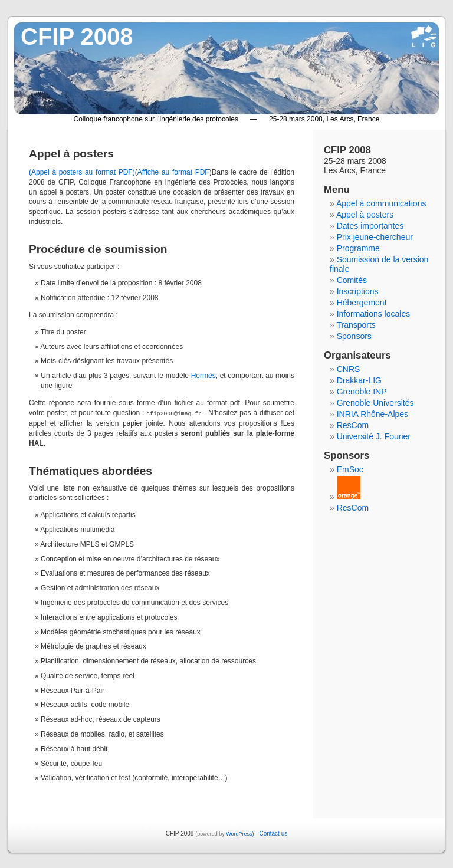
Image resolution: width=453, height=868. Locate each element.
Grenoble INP (362, 392)
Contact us (273, 833)
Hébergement (362, 303)
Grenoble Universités (375, 403)
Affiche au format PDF (173, 172)
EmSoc (350, 469)
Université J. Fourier (374, 436)
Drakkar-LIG (359, 380)
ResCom (353, 425)
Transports (356, 325)
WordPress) (240, 833)
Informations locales (374, 314)
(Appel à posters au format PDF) (82, 172)
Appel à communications (381, 203)
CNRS (349, 369)
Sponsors (354, 336)
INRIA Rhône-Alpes (372, 414)
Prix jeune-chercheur (375, 237)
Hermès (203, 376)
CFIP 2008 (77, 37)
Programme (358, 248)
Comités (352, 280)
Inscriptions (358, 291)
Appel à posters (365, 215)
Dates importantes (370, 226)
